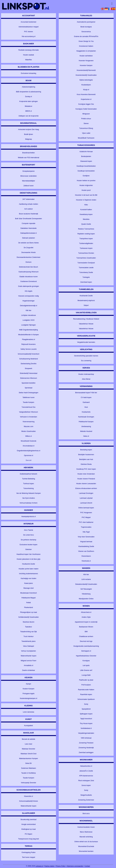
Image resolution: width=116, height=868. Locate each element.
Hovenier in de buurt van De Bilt (86, 195)
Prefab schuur (86, 119)
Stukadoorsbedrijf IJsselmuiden (86, 584)
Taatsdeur (29, 627)
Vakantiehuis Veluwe (86, 324)
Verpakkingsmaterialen (86, 733)
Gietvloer (29, 549)
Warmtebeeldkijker (29, 181)
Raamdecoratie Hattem (86, 690)
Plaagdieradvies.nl (29, 339)
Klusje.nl (86, 90)
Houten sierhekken (86, 56)
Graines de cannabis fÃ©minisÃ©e (86, 36)
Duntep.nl (29, 97)
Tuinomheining (28, 488)
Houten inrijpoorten (86, 185)
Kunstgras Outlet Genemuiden (86, 109)
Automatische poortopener (86, 22)
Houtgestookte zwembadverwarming (86, 646)
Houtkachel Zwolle (29, 564)
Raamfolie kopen (86, 694)
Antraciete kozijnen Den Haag (29, 129)
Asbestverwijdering (29, 87)
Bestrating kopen (86, 450)
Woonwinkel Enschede (86, 846)
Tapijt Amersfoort (86, 719)
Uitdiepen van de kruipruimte (29, 116)
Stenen (86, 123)
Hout (86, 407)
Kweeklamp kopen (86, 214)
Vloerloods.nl (86, 561)
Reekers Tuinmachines (86, 229)
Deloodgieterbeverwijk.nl (29, 306)
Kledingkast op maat (29, 829)
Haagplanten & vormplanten (86, 51)
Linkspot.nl (39, 866)
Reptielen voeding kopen (86, 234)
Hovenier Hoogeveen (86, 61)
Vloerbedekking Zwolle (86, 546)
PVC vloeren (29, 32)
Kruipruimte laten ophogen (29, 101)
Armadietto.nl (29, 665)
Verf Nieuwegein (86, 589)
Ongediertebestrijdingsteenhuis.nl (29, 451)
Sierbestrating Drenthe (29, 364)
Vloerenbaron (86, 556)
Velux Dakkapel (29, 646)
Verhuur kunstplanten (29, 651)
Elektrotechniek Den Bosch (29, 267)
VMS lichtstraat (86, 738)
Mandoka (86, 219)
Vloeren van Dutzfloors (86, 551)
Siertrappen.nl (86, 651)
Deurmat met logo (86, 641)
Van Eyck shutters (29, 498)
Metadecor (29, 106)
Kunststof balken (86, 210)
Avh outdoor (29, 209)
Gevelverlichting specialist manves (86, 356)
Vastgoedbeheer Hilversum (29, 412)
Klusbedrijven (86, 85)
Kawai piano (29, 583)
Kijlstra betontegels (86, 80)
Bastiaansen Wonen (86, 627)
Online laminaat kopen (86, 508)
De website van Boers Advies (29, 243)
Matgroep (29, 139)
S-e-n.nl (29, 460)
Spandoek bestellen (29, 383)
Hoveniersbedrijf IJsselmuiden (86, 75)
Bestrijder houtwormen (86, 455)
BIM (86, 632)
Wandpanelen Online (86, 599)
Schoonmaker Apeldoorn (86, 699)
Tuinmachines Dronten (86, 253)
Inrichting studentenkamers (29, 574)
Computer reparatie (29, 223)
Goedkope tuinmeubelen (86, 171)
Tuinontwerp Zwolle (86, 272)
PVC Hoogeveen (86, 513)
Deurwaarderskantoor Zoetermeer (29, 257)
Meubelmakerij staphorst (86, 301)
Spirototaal (29, 388)
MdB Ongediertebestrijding (29, 330)
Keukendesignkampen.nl (29, 698)
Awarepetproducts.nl (29, 517)
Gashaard (86, 402)
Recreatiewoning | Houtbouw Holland (86, 319)
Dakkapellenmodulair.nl (29, 233)
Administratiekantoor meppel (29, 27)
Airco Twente (29, 530)
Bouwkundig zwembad (29, 820)
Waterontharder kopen (29, 656)
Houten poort (86, 190)
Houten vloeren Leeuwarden (86, 484)
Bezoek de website (29, 739)
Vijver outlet (86, 133)
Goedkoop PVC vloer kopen (86, 469)
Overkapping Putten (29, 852)
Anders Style (86, 617)
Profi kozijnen (86, 685)
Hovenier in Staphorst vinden (86, 200)
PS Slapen (29, 834)
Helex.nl (86, 436)
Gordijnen (86, 176)
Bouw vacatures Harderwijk (29, 214)
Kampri (29, 684)
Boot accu (86, 814)
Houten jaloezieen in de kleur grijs (29, 559)
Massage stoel (29, 588)
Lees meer (29, 744)
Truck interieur (28, 636)
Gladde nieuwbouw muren (29, 277)
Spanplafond (86, 709)
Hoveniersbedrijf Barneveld (86, 70)
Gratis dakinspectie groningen (29, 286)
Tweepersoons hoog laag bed (29, 839)
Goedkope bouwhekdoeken (86, 166)
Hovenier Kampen (86, 65)
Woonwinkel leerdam (86, 851)
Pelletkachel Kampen (86, 422)
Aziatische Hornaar (86, 152)
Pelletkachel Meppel (29, 598)
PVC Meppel (86, 517)
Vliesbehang (86, 594)
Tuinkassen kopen (86, 248)
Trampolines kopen (86, 239)
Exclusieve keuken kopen (29, 545)
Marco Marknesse (86, 832)
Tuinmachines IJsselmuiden (86, 258)
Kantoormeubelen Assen (86, 827)
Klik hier (29, 310)
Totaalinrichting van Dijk (29, 632)
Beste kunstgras (86, 27)
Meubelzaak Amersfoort (29, 593)
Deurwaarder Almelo (29, 252)
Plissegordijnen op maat (29, 612)
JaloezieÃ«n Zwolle (86, 771)
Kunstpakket (29, 726)
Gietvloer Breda (86, 464)
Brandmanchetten (29, 153)
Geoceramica (86, 32)
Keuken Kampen (29, 689)
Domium (29, 262)
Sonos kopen (86, 785)
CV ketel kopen (86, 397)
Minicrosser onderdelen (29, 176)
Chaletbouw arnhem (86, 636)
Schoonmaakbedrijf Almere (29, 801)
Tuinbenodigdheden (86, 243)
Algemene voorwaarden (75, 866)
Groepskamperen (29, 171)
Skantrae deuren (29, 622)
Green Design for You (86, 41)
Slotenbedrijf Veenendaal (29, 373)
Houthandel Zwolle (86, 296)
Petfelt (29, 603)
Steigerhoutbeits (86, 795)
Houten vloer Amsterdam (86, 474)
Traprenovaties (86, 527)
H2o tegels (29, 291)
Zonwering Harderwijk (86, 748)
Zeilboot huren (29, 186)
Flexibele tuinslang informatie (29, 50)
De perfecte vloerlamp (29, 540)
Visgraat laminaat (86, 542)
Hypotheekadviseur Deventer (86, 656)
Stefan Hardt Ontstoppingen (29, 393)
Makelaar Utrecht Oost (29, 754)
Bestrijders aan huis (86, 459)
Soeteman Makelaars (29, 768)
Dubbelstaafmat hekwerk (29, 474)
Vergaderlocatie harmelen (86, 342)
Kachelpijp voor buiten (29, 578)
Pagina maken (49, 866)
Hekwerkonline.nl (86, 766)
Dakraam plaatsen (29, 238)
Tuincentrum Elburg (86, 128)
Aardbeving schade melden (29, 204)
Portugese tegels (29, 694)
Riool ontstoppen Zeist (86, 781)
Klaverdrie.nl (29, 796)
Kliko (86, 205)
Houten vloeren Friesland (86, 479)
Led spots (86, 665)
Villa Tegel (86, 532)
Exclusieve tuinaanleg (29, 73)
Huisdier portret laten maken (29, 569)
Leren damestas (29, 712)
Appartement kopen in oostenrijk (86, 622)
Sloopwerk (29, 368)
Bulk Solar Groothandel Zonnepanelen (29, 219)
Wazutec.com (28, 426)
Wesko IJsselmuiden (29, 431)
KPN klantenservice (86, 776)
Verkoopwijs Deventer (29, 783)
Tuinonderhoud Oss (29, 407)
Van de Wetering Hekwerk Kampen (28, 493)
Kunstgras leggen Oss (86, 104)
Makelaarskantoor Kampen (29, 759)
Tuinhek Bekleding (28, 479)
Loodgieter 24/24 (29, 320)
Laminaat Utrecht (86, 503)
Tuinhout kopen (28, 484)
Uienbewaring (86, 426)
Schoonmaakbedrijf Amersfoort (29, 354)
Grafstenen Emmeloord (29, 281)
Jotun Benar (86, 379)
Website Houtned (86, 431)
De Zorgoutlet (29, 248)
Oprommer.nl (29, 455)
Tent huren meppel (29, 857)
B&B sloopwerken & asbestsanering (29, 92)
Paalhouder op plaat (86, 680)
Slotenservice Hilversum (29, 378)
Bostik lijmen (29, 134)
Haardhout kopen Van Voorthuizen (29, 554)
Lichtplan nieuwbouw (29, 315)
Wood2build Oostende (29, 441)
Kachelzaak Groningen (86, 417)
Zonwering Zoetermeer (86, 800)
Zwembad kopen (86, 282)
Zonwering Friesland (86, 743)
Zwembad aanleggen (86, 752)
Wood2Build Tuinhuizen (86, 138)
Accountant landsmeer (29, 22)
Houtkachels (86, 412)
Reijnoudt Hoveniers (29, 344)
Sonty (86, 704)
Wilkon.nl (29, 436)
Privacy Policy (61, 866)
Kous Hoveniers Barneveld (86, 94)
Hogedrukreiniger (29, 301)
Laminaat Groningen (86, 493)
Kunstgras (86, 661)
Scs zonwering (86, 361)
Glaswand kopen (86, 161)
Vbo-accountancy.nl (29, 36)
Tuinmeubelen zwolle (86, 268)
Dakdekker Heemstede (29, 228)
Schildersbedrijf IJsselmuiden (29, 617)
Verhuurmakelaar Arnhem (29, 503)
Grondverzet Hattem (86, 46)
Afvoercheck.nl (86, 612)
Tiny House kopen (86, 723)
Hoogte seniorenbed (29, 824)
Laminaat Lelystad (86, 498)
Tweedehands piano (29, 641)
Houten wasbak (29, 55)
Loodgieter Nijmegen (29, 325)
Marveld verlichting (86, 837)
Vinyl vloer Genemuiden (86, 537)
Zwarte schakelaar (29, 670)
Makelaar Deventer (29, 749)
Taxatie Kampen (29, 402)
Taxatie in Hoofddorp (29, 773)
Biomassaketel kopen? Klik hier (86, 393)
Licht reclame (86, 579)
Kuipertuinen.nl (86, 99)
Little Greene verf (86, 670)
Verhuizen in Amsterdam (29, 417)
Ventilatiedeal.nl (86, 728)
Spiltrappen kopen (86, 714)
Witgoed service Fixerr (29, 661)
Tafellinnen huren (29, 397)
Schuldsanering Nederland (29, 359)
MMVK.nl (29, 111)
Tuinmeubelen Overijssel (86, 263)
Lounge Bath (86, 675)
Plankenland (29, 607)
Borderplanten (86, 156)
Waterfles (28, 60)
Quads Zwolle (86, 224)
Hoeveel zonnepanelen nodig (29, 296)
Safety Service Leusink (29, 349)
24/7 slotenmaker (29, 199)
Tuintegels (86, 277)
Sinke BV (29, 763)
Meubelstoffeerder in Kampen (29, 335)
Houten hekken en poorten (86, 181)
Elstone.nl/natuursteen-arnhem (86, 488)
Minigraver (86, 114)
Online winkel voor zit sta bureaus (86, 842)
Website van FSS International (29, 158)
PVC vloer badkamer (86, 522)
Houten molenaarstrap (86, 374)
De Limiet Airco (29, 535)
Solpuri (86, 305)
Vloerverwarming (29, 422)
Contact (87, 866)
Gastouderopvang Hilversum (29, 272)
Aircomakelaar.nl (29, 446)
